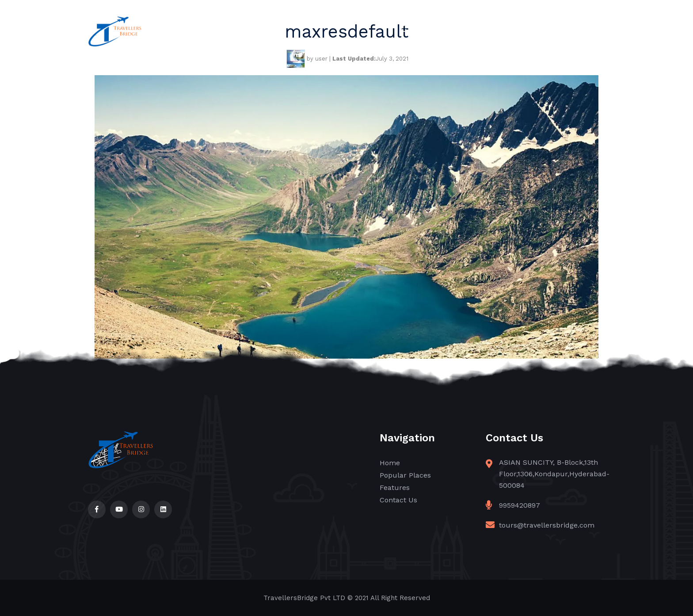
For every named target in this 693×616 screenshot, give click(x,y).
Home (412, 31)
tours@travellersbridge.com (547, 525)
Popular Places (469, 31)
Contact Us (584, 31)
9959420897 (520, 505)
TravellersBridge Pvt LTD (304, 598)
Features (530, 31)
